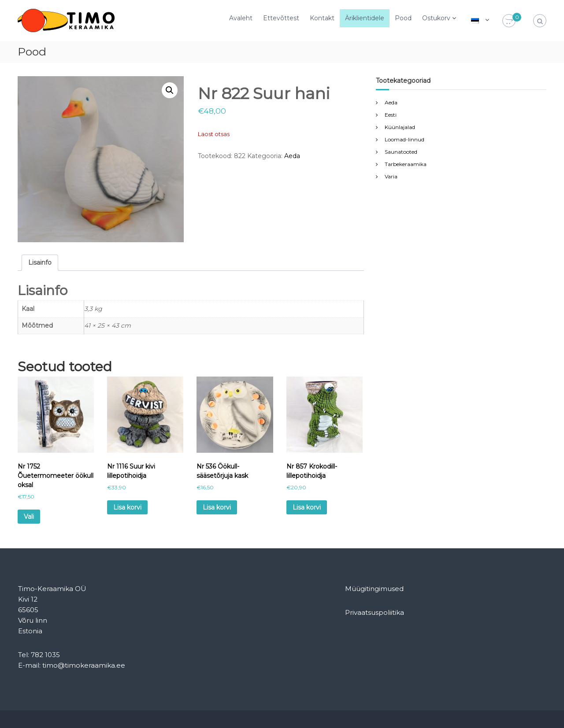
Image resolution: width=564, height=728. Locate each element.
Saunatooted (401, 152)
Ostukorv (436, 18)
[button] (170, 90)
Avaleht (241, 18)
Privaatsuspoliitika (375, 612)
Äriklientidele (365, 18)
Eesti (391, 115)
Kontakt (322, 18)
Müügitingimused (374, 589)
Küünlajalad (400, 127)
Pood (403, 18)
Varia (391, 176)
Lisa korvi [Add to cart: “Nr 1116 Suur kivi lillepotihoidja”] (127, 507)
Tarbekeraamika (406, 164)
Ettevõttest (281, 18)
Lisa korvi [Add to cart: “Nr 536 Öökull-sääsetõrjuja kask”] (217, 507)
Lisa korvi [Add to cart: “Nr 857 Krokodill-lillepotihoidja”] (307, 507)
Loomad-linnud (404, 139)
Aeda (292, 156)
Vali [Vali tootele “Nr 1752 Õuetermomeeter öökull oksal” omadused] (29, 517)
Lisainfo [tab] (40, 262)
